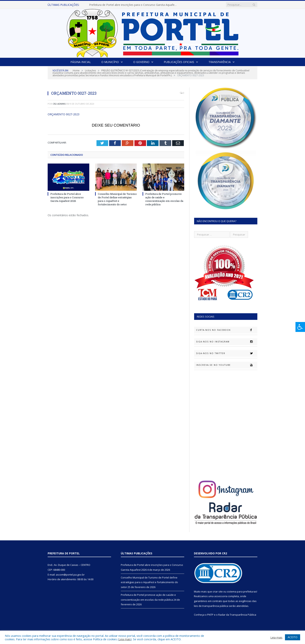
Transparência (220, 62)
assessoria (221, 596)
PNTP (210, 615)
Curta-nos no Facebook (227, 330)
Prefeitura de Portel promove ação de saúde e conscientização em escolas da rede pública (164, 199)
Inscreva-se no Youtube (227, 365)
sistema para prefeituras (242, 591)
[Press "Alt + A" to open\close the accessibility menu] (300, 327)
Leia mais (125, 639)
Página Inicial (81, 62)
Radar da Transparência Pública (237, 615)
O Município (110, 62)
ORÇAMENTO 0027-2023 (64, 114)
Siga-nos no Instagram (227, 342)
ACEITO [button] (293, 637)
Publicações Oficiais (179, 62)
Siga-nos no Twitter (227, 353)
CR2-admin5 (59, 104)
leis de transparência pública (211, 606)
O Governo (141, 62)
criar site (218, 591)
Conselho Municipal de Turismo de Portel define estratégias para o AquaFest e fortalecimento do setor (117, 199)
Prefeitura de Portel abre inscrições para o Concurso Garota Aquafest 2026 (134, 5)
